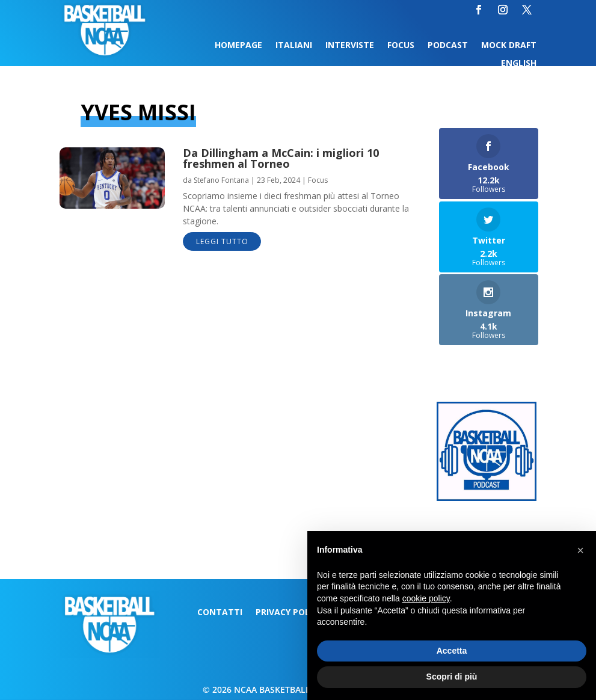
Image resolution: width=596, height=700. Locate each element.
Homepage (238, 46)
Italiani (294, 46)
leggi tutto (222, 241)
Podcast (448, 46)
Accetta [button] (452, 651)
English (519, 64)
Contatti (220, 613)
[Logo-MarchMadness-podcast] (486, 498)
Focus (401, 46)
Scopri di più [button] (452, 677)
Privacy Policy (289, 613)
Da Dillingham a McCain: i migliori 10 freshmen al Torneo (281, 158)
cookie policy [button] (426, 598)
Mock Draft (509, 46)
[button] (580, 550)
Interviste (350, 46)
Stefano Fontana (221, 180)
